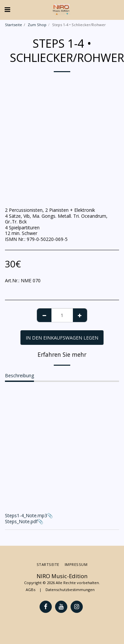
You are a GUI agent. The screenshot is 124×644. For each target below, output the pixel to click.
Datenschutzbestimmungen (70, 590)
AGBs (31, 590)
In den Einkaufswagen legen (62, 338)
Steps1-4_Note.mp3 (26, 515)
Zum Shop (37, 25)
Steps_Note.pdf (21, 521)
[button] (7, 9)
